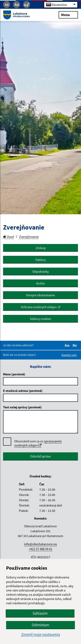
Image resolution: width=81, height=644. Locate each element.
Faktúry (40, 260)
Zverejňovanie (29, 237)
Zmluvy (41, 248)
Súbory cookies (40, 319)
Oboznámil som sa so (38, 443)
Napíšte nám (69, 355)
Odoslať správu (40, 456)
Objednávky (40, 271)
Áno (68, 345)
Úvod (8, 237)
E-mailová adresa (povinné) (23, 391)
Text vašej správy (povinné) (22, 407)
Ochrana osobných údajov (39, 307)
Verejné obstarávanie (40, 295)
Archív (40, 283)
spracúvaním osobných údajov (38, 443)
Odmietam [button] (40, 625)
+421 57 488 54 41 (40, 549)
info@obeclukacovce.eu (40, 544)
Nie (75, 345)
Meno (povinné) (14, 374)
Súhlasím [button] (40, 613)
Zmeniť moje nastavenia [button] (41, 635)
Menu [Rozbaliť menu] (68, 15)
